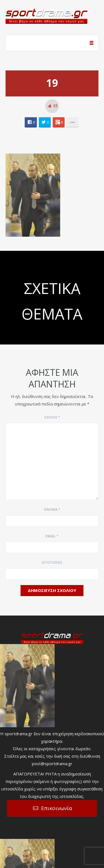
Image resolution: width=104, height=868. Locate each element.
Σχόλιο (52, 417)
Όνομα (52, 510)
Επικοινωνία (57, 808)
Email (52, 536)
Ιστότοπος (52, 562)
